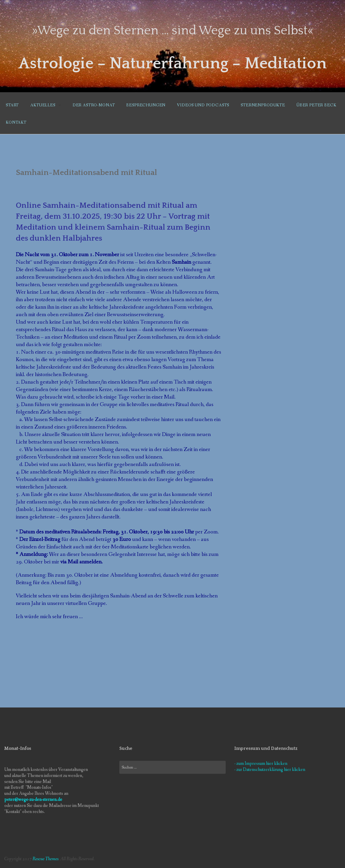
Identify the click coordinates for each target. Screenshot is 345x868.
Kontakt (16, 122)
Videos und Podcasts (203, 105)
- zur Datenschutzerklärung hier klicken (270, 770)
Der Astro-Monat (94, 105)
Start (12, 105)
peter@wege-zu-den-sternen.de (33, 800)
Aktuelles (43, 105)
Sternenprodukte (263, 105)
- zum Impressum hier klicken (261, 764)
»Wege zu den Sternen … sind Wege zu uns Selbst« (173, 31)
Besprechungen (146, 105)
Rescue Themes (46, 859)
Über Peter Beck (316, 105)
